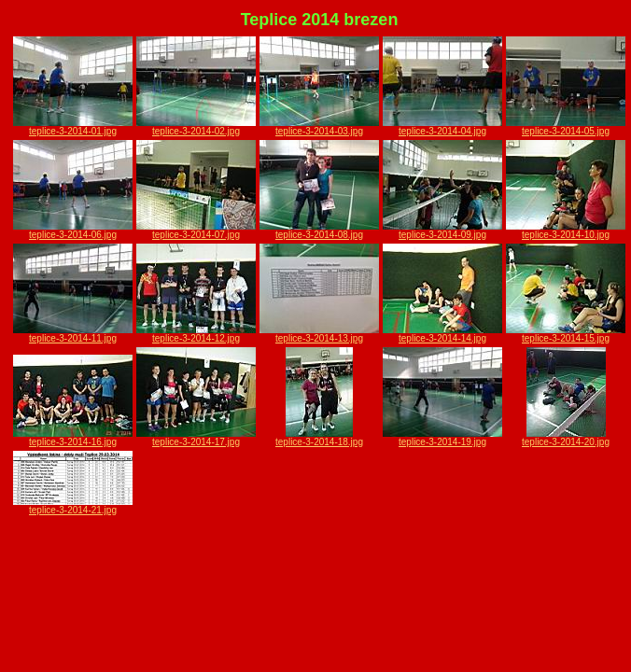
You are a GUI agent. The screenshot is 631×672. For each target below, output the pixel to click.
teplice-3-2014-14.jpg (442, 334)
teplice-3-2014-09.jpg (442, 231)
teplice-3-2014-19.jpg (442, 438)
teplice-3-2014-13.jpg (319, 334)
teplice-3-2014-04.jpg (442, 127)
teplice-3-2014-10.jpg (566, 231)
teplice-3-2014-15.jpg (566, 334)
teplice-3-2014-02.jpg (196, 127)
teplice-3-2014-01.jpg (73, 127)
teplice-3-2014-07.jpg (196, 231)
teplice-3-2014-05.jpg (566, 127)
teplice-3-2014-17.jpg (196, 438)
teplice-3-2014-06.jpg (73, 231)
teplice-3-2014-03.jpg (319, 127)
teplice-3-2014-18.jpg (319, 438)
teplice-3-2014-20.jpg (566, 438)
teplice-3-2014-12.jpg (196, 334)
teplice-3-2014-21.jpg (73, 506)
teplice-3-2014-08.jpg (319, 231)
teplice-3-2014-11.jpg (73, 334)
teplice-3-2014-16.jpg (73, 438)
